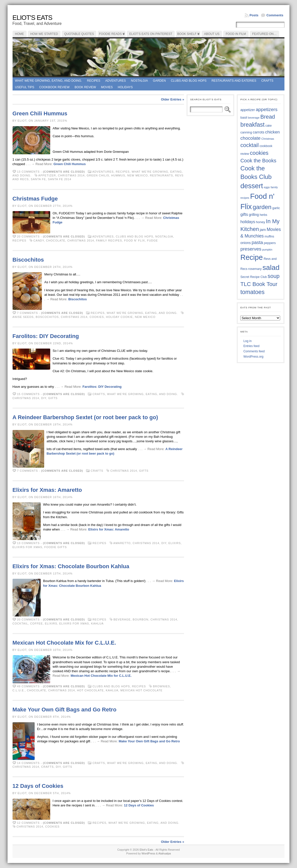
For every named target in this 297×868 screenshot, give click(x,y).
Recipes (94, 81)
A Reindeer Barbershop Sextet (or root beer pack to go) (85, 417)
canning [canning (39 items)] (246, 132)
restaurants (161, 175)
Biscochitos (28, 260)
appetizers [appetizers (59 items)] (267, 109)
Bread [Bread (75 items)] (268, 117)
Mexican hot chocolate (141, 690)
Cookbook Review (54, 87)
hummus (118, 175)
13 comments (28, 172)
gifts (53, 398)
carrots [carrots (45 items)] (259, 132)
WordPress (148, 853)
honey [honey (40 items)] (260, 222)
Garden (159, 81)
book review (85, 87)
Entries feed (251, 346)
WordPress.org (253, 357)
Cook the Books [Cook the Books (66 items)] (258, 161)
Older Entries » (172, 99)
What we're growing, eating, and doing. (49, 81)
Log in (247, 341)
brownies (161, 686)
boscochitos (47, 317)
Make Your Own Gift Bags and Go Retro (65, 710)
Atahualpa (165, 853)
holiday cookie (119, 317)
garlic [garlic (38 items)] (276, 208)
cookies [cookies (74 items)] (259, 153)
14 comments (28, 763)
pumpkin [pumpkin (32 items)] (267, 250)
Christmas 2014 (71, 175)
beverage (122, 619)
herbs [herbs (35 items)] (263, 215)
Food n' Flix (134, 240)
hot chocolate (90, 690)
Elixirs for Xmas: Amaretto (47, 490)
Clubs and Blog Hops (189, 81)
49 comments (28, 686)
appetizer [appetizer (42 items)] (248, 110)
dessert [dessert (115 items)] (252, 186)
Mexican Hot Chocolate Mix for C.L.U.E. (64, 643)
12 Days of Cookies (38, 786)
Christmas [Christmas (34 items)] (268, 139)
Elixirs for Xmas (27, 547)
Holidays (125, 87)
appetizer (47, 175)
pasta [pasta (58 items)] (257, 242)
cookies (97, 317)
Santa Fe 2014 (60, 179)
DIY (44, 398)
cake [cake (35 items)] (269, 126)
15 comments (28, 394)
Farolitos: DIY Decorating (46, 336)
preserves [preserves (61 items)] (251, 249)
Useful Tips (25, 87)
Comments (275, 15)
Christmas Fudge (35, 199)
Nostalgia (139, 81)
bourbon (141, 619)
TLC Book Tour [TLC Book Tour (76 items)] (259, 284)
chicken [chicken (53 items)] (272, 132)
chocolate (56, 240)
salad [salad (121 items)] (271, 267)
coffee (37, 623)
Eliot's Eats (33, 18)
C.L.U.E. (19, 690)
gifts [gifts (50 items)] (244, 214)
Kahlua (97, 623)
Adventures (115, 81)
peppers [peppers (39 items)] (270, 243)
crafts (47, 767)
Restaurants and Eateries (234, 81)
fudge (152, 240)
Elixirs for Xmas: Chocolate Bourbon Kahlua (71, 566)
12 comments (28, 823)
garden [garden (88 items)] (262, 207)
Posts (254, 15)
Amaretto (122, 543)
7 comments (27, 313)
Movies (107, 87)
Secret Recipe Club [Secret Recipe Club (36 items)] (253, 277)
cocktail (20, 623)
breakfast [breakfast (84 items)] (252, 125)
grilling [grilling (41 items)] (254, 215)
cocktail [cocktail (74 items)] (249, 145)
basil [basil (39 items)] (244, 117)
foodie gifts (55, 547)
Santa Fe (38, 179)
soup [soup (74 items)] (274, 276)
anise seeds (23, 317)
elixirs (175, 543)
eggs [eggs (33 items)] (267, 187)
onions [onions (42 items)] (246, 243)
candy (39, 240)
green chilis (98, 175)
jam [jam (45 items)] (263, 230)
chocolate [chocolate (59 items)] (250, 138)
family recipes (109, 240)
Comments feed (254, 351)
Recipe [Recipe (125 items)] (251, 257)
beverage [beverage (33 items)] (254, 118)
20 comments (28, 236)
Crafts (267, 81)
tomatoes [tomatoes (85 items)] (252, 292)
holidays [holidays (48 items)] (248, 222)
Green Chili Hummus (40, 113)
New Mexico (138, 175)
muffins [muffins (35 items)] (269, 236)
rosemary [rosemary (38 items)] (255, 269)
